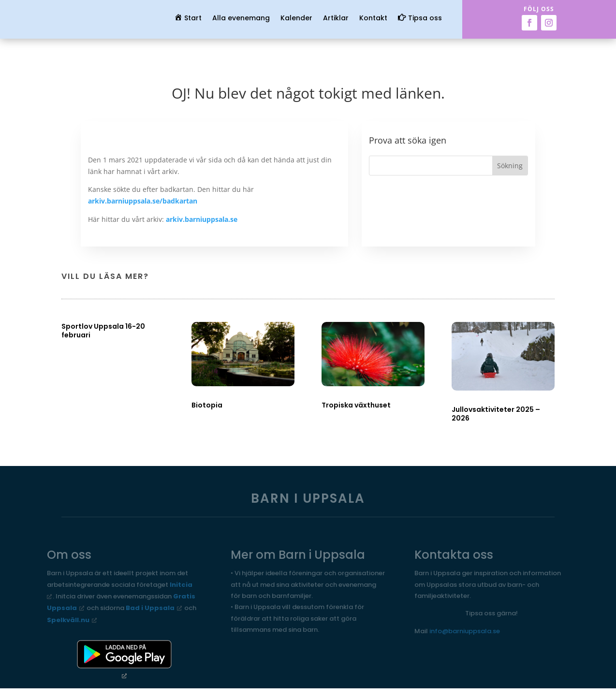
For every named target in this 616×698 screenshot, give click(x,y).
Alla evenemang (241, 19)
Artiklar (336, 19)
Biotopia (207, 405)
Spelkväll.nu (68, 620)
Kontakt (373, 19)
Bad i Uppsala (150, 608)
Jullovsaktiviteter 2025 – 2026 (496, 414)
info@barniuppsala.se (465, 631)
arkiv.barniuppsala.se (202, 219)
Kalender (296, 19)
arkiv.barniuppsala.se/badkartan (143, 201)
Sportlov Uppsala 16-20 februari (103, 331)
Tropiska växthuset (356, 405)
